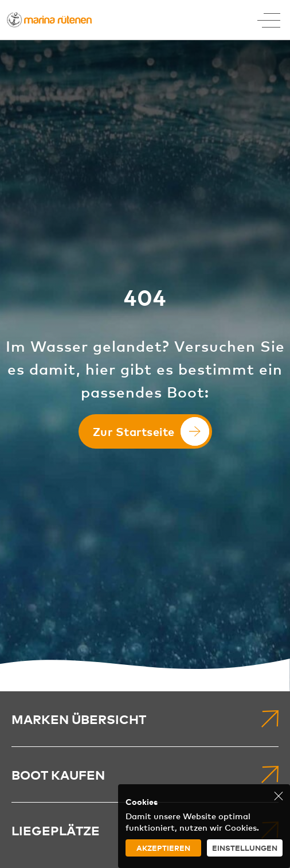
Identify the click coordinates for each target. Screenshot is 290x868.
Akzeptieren (163, 848)
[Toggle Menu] (269, 20)
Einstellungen (245, 848)
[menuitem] (145, 719)
